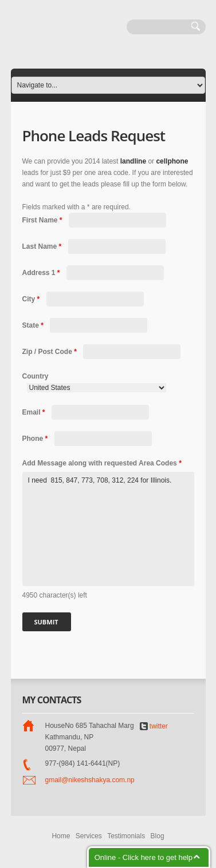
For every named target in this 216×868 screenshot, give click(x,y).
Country (36, 376)
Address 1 (42, 273)
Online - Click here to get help (144, 857)
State (34, 325)
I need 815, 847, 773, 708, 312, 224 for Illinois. (108, 529)
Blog (158, 836)
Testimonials (126, 836)
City (32, 299)
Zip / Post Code (51, 352)
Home (61, 836)
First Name (43, 220)
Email (35, 412)
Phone (36, 439)
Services (89, 836)
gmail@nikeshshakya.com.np (90, 780)
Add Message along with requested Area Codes (102, 463)
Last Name (43, 246)
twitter (154, 726)
